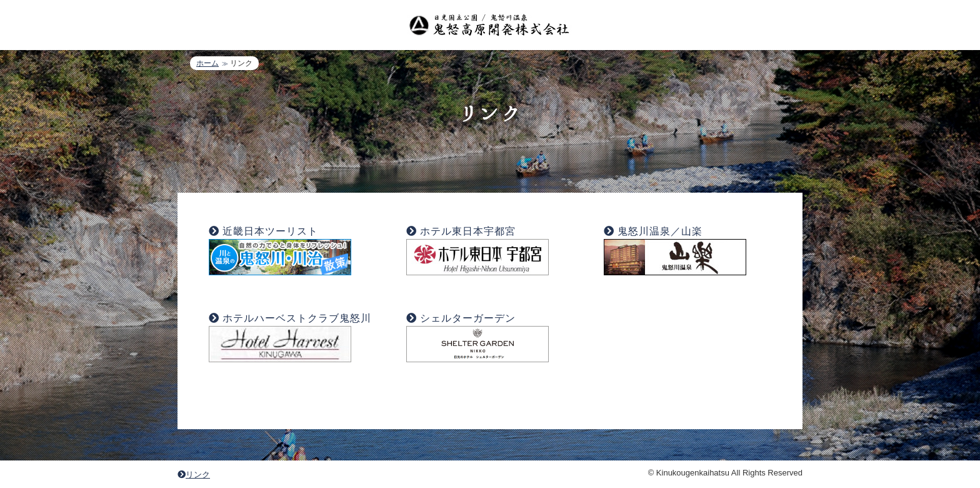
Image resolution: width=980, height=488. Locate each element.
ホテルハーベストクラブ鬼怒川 (297, 318)
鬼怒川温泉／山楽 (660, 231)
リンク (194, 475)
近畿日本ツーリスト (270, 231)
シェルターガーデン (468, 318)
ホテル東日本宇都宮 (468, 231)
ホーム (207, 63)
